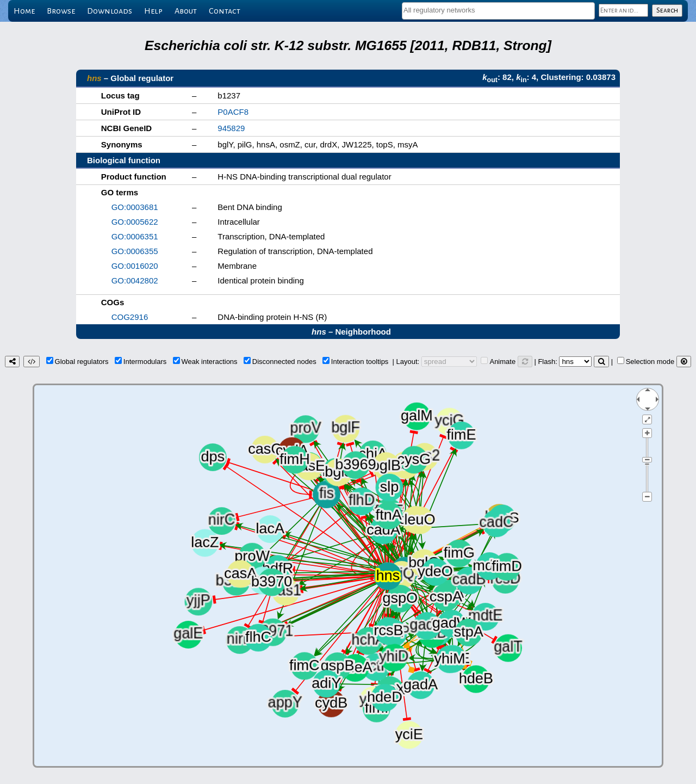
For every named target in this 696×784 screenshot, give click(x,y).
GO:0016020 (135, 266)
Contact (225, 11)
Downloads (110, 11)
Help (153, 11)
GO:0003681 (135, 207)
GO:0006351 (135, 236)
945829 (231, 128)
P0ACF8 (233, 112)
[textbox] (498, 10)
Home (24, 11)
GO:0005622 (135, 222)
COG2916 (130, 317)
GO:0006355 (135, 251)
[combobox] (498, 11)
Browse (61, 11)
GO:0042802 (135, 280)
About (186, 11)
